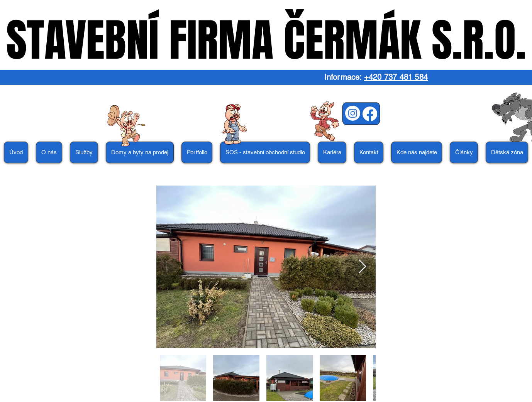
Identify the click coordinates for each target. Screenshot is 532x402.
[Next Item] (362, 267)
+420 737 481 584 (396, 77)
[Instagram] (353, 113)
